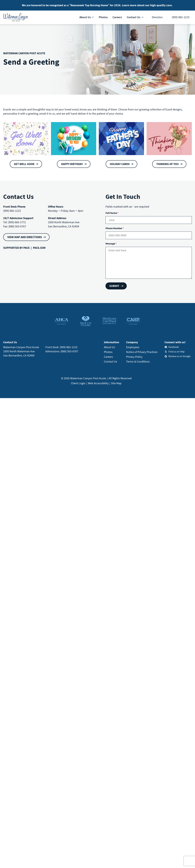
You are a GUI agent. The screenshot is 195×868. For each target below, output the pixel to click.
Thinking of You (168, 164)
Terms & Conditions (138, 361)
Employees (133, 347)
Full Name (112, 213)
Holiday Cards (120, 164)
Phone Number (115, 228)
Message (111, 243)
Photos (108, 352)
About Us (109, 347)
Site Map (116, 383)
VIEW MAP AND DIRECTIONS (25, 237)
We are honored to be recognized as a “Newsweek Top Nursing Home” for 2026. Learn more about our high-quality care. (97, 5)
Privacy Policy (134, 357)
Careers (108, 357)
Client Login (78, 383)
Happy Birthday (72, 164)
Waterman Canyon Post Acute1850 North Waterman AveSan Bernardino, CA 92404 (21, 351)
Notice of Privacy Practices (142, 352)
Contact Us (111, 361)
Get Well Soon (24, 164)
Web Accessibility (98, 383)
